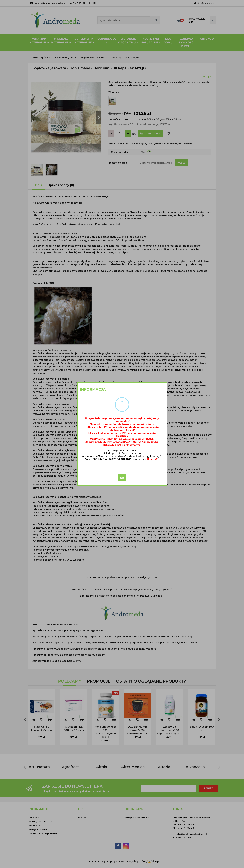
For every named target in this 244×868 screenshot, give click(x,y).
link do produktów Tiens (122, 451)
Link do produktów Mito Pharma (122, 453)
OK (122, 478)
